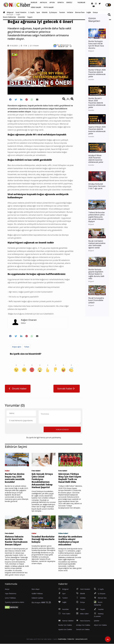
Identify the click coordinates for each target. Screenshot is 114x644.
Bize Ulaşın (36, 589)
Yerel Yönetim (21, 12)
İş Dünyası (53, 12)
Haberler (71, 639)
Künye (7, 589)
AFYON (52, 2)
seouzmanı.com (81, 639)
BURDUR (34, 2)
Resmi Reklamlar (10, 17)
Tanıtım (62, 12)
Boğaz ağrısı (17, 347)
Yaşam (30, 17)
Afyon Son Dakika (100, 625)
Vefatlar (70, 12)
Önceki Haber (18, 389)
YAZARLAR (82, 2)
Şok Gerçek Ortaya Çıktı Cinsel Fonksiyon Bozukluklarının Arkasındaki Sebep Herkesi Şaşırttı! (42, 481)
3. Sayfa (31, 12)
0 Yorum (34, 46)
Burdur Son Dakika (65, 625)
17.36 (24, 46)
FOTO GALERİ (49, 7)
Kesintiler (22, 17)
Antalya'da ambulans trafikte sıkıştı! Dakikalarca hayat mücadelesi (69, 541)
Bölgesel (10, 12)
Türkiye (27, 347)
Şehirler (97, 621)
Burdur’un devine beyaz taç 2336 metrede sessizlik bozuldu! (15, 478)
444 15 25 (46, 603)
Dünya (95, 12)
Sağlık (89, 12)
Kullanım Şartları (37, 598)
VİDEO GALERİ (36, 7)
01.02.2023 (13, 46)
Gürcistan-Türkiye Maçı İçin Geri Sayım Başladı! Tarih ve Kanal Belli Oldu (70, 478)
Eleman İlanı (80, 12)
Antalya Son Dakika (83, 625)
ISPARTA (61, 2)
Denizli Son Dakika (83, 630)
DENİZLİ (70, 2)
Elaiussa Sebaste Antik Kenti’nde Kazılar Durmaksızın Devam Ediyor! (16, 541)
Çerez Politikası (10, 598)
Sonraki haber (67, 389)
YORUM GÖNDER (62, 430)
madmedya (62, 639)
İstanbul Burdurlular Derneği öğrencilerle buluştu (43, 539)
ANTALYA (43, 2)
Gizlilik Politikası (37, 594)
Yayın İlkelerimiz (11, 594)
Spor (38, 12)
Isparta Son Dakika (65, 630)
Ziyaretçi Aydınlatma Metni (14, 603)
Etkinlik (45, 12)
